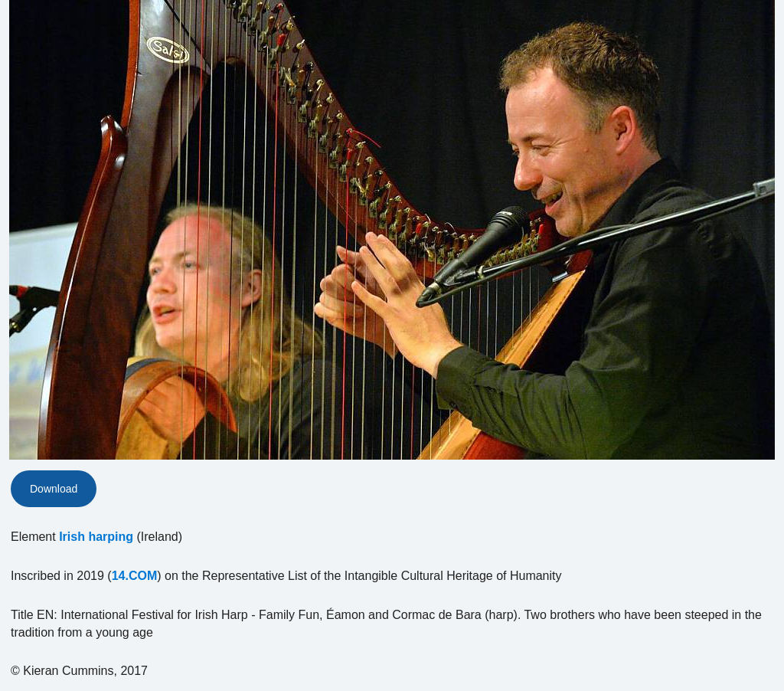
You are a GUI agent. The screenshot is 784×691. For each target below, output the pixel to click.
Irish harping (96, 537)
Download (54, 489)
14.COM (135, 576)
